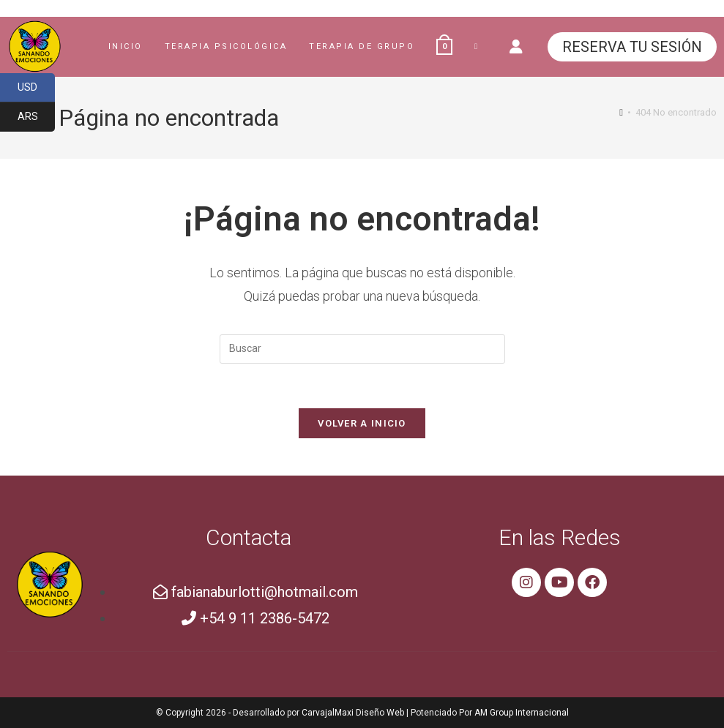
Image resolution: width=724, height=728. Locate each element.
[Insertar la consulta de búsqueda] (362, 349)
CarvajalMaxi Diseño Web (353, 713)
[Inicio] (621, 112)
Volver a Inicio (362, 423)
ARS (37, 117)
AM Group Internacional (522, 713)
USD (36, 88)
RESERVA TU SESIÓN (632, 47)
